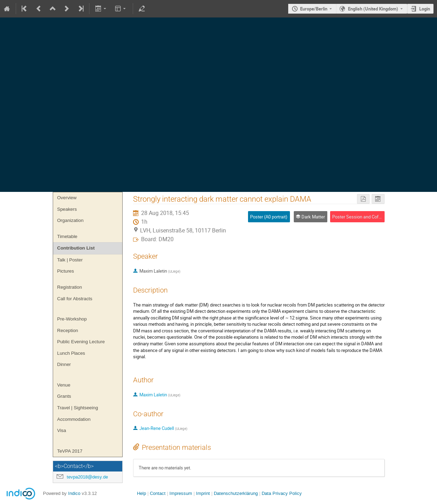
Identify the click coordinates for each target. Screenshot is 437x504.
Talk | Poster (70, 260)
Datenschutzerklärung (235, 493)
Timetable (67, 236)
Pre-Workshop (72, 319)
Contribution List (76, 248)
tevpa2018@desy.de (87, 477)
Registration (70, 287)
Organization (71, 220)
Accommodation (74, 419)
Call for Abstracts (75, 299)
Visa (62, 430)
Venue (64, 385)
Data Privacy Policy (281, 493)
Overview (67, 198)
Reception (68, 330)
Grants (64, 396)
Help (141, 493)
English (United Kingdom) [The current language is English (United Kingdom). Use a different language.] (373, 9)
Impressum (180, 493)
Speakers (67, 209)
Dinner (64, 364)
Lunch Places (71, 353)
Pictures (66, 271)
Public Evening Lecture (81, 342)
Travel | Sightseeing (78, 408)
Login (425, 9)
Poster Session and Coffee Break (365, 217)
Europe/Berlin (314, 9)
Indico (74, 493)
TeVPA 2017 (70, 451)
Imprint (202, 493)
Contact (158, 493)
